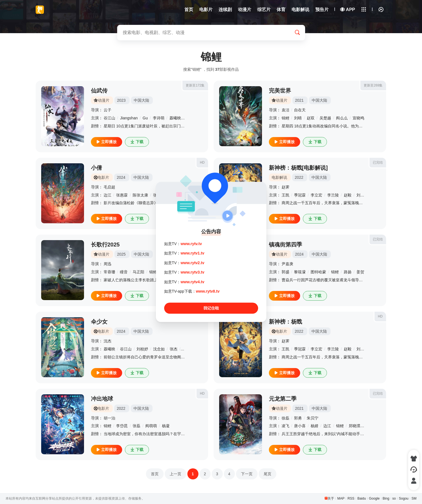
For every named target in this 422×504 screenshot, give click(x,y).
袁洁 (285, 110)
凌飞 (285, 426)
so (394, 498)
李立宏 (316, 195)
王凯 (285, 195)
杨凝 (166, 426)
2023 (121, 100)
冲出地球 (102, 399)
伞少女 (99, 322)
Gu (145, 118)
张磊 (137, 426)
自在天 (300, 110)
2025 (121, 254)
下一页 (247, 474)
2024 (121, 177)
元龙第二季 (283, 399)
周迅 (108, 264)
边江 (108, 195)
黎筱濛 (300, 272)
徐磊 (285, 418)
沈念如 (159, 349)
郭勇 (298, 418)
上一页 (175, 474)
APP (348, 10)
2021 (299, 100)
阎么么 (342, 118)
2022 (299, 177)
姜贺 (360, 272)
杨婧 (314, 426)
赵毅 (348, 195)
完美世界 (280, 91)
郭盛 (285, 272)
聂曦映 (175, 118)
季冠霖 (300, 195)
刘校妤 (362, 195)
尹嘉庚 (287, 264)
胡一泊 (109, 418)
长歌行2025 (105, 245)
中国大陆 (141, 100)
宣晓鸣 (358, 118)
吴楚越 (325, 118)
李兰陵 (333, 195)
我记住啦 (211, 308)
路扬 (348, 272)
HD (202, 162)
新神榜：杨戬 (285, 322)
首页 (155, 474)
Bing (386, 498)
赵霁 (285, 187)
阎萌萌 (151, 426)
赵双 (311, 118)
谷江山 (109, 118)
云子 (108, 110)
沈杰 (108, 341)
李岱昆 (122, 426)
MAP (341, 498)
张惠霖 (122, 195)
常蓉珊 (109, 272)
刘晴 (298, 118)
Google (374, 498)
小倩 (96, 168)
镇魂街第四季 (285, 245)
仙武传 (99, 91)
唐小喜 (300, 426)
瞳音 (124, 272)
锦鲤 (285, 118)
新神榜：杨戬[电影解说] (298, 168)
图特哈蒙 (318, 272)
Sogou (404, 498)
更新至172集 (195, 85)
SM (414, 498)
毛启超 (109, 187)
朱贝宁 (313, 418)
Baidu (362, 498)
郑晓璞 (355, 426)
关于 (331, 498)
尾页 (268, 474)
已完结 (378, 162)
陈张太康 (140, 195)
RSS (351, 498)
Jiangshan (129, 118)
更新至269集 (373, 85)
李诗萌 (159, 118)
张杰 (174, 349)
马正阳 (138, 272)
